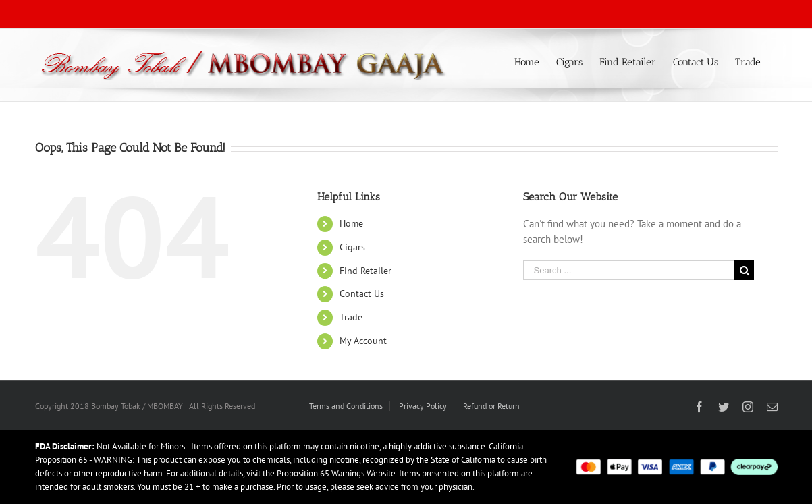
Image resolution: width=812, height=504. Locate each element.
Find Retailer (366, 271)
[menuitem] (535, 61)
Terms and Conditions (346, 406)
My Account (363, 341)
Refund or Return (491, 406)
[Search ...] (629, 270)
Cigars (352, 247)
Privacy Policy (423, 406)
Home (351, 223)
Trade (351, 317)
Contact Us (362, 293)
